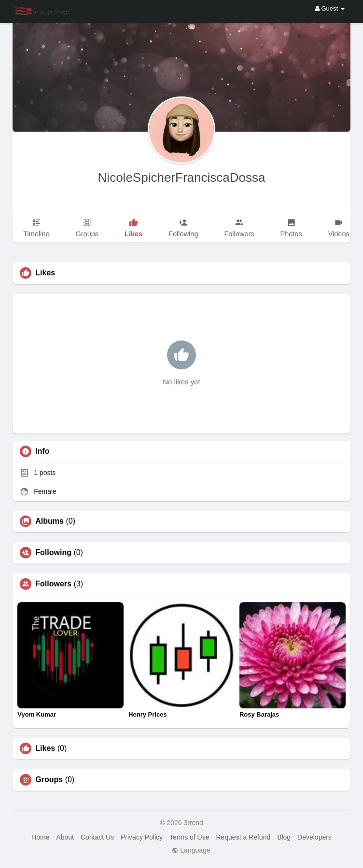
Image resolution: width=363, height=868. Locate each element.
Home (40, 837)
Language (191, 850)
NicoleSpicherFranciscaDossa (182, 177)
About (65, 837)
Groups (49, 780)
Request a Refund (243, 837)
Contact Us (97, 837)
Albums (49, 521)
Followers (53, 584)
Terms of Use (189, 837)
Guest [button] (330, 8)
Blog (284, 837)
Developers (314, 837)
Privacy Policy (142, 837)
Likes (45, 748)
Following (53, 553)
